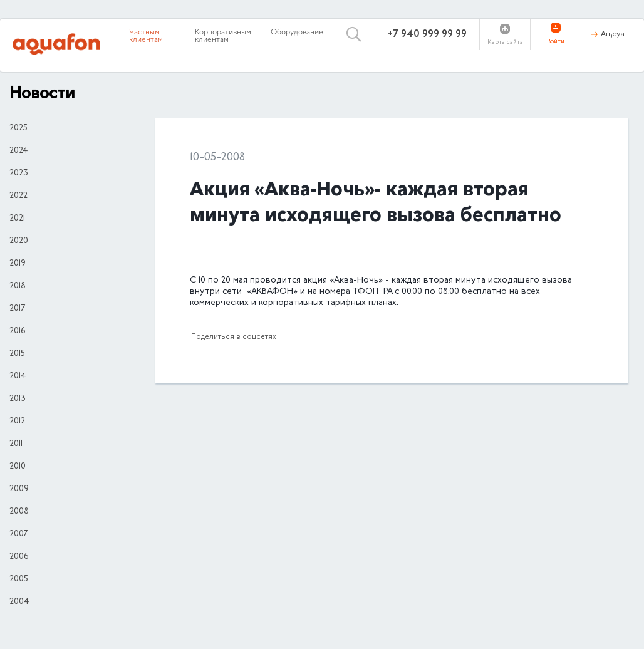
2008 (19, 512)
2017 (17, 309)
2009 (19, 489)
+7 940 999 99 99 (427, 34)
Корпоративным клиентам (223, 36)
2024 (18, 151)
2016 (17, 331)
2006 (19, 557)
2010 (18, 467)
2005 (19, 579)
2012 (17, 422)
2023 (19, 174)
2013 (18, 399)
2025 (18, 128)
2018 (18, 286)
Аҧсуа (613, 34)
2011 (16, 444)
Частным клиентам (146, 36)
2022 (18, 196)
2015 (17, 354)
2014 (18, 376)
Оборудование (297, 33)
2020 (19, 241)
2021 (17, 219)
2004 (19, 602)
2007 (18, 534)
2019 (18, 264)
